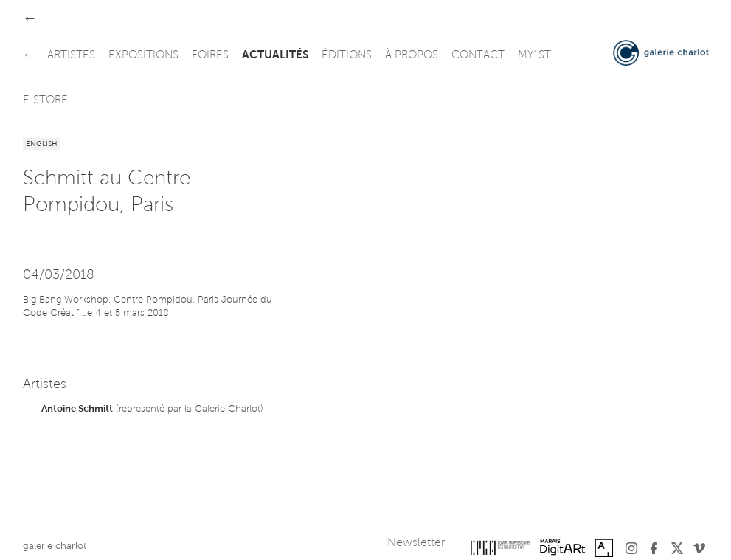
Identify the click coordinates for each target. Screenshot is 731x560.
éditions (347, 56)
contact (478, 56)
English (42, 145)
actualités (275, 56)
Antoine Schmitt (77, 409)
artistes (71, 56)
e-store (45, 101)
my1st (534, 56)
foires (210, 56)
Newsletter (416, 543)
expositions (143, 56)
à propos (412, 56)
